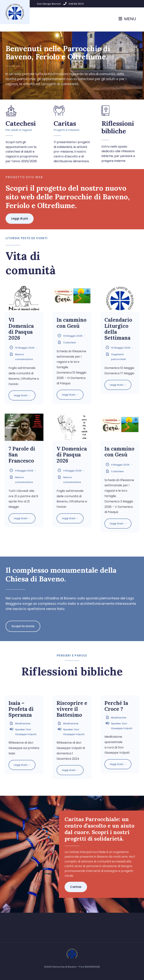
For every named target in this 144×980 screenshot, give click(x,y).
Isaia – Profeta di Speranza (21, 709)
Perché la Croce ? (116, 706)
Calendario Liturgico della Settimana (118, 329)
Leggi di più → (22, 395)
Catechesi (21, 123)
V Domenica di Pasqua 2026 (72, 455)
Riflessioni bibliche (118, 127)
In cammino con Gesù (72, 323)
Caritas (65, 123)
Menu (127, 19)
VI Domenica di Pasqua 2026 (21, 329)
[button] (20, 219)
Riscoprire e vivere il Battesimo (72, 709)
